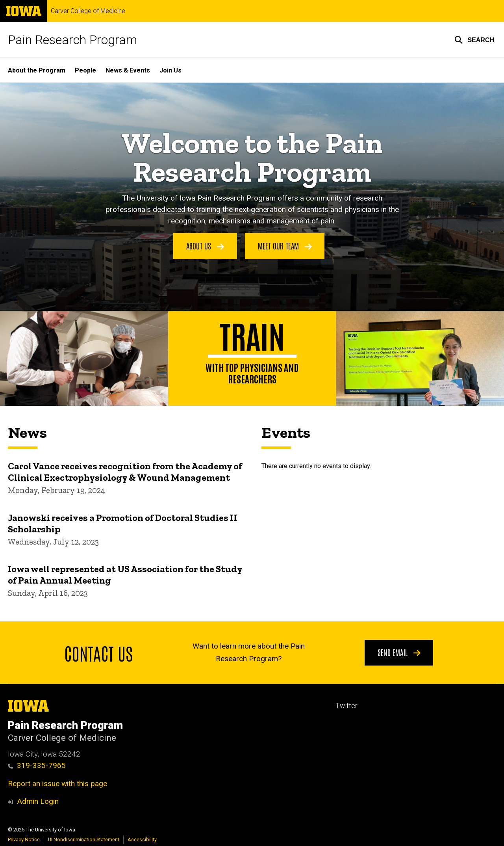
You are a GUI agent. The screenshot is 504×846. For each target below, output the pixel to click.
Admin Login (38, 801)
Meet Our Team (285, 246)
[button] (474, 40)
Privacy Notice (24, 839)
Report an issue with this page (57, 784)
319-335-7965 (37, 765)
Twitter (346, 706)
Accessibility (142, 839)
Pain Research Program (72, 40)
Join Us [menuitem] (170, 70)
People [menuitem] (85, 70)
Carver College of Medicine (88, 11)
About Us (205, 246)
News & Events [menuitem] (128, 70)
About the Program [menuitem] (37, 70)
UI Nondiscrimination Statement (84, 839)
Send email (399, 652)
